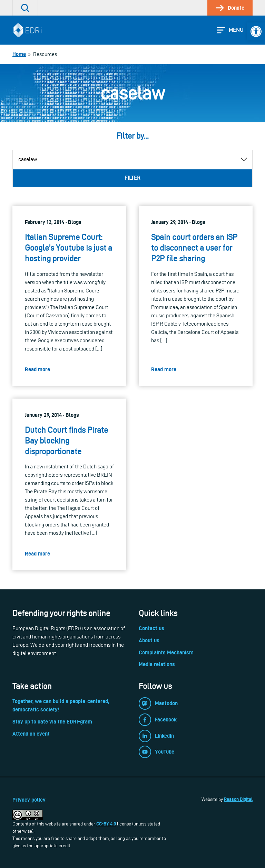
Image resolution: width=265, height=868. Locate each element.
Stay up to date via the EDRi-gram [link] (52, 722)
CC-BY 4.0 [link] (106, 824)
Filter (132, 178)
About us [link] (149, 640)
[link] (256, 31)
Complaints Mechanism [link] (166, 652)
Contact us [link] (151, 628)
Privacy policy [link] (29, 800)
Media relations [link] (157, 664)
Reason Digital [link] (238, 799)
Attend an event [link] (31, 734)
